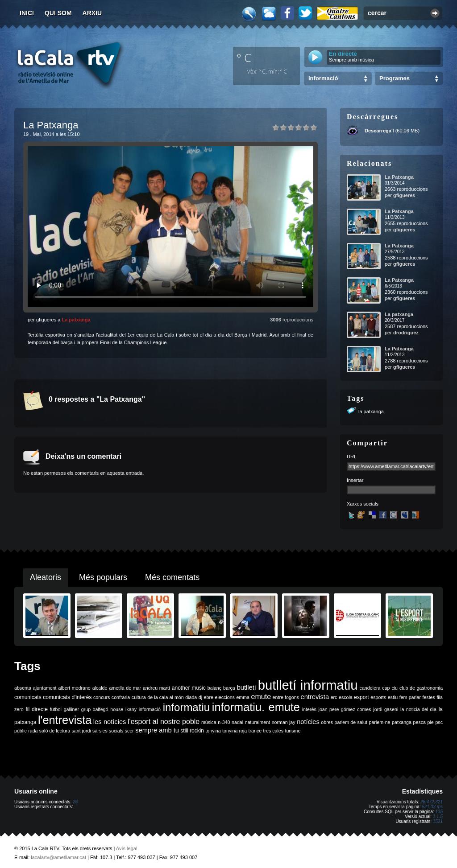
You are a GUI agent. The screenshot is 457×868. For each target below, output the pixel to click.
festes (428, 697)
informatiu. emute (256, 707)
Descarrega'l (379, 131)
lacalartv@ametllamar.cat (58, 857)
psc (439, 722)
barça (229, 688)
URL (352, 457)
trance (255, 731)
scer (129, 731)
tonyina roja (235, 731)
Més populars (103, 577)
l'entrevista (65, 720)
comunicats (28, 697)
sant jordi (81, 731)
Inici (27, 13)
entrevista (315, 697)
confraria (121, 697)
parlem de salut (351, 722)
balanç (214, 688)
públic (21, 731)
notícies (308, 722)
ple (431, 722)
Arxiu (92, 13)
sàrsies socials (108, 731)
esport (361, 697)
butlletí (247, 687)
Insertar (355, 480)
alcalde (100, 688)
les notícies (110, 722)
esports (378, 697)
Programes (395, 78)
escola (346, 697)
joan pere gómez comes (345, 709)
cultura (139, 697)
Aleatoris (46, 577)
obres (327, 722)
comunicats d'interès (67, 697)
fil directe (37, 709)
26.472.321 (432, 802)
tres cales (273, 731)
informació (150, 709)
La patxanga (76, 320)
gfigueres (404, 195)
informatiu (186, 707)
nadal (237, 722)
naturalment (258, 722)
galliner (71, 709)
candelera (370, 688)
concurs (102, 697)
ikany (131, 709)
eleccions (224, 697)
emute (261, 697)
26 (75, 802)
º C (244, 58)
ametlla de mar (125, 688)
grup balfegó (95, 709)
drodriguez (406, 333)
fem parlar (410, 697)
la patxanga (371, 411)
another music (189, 688)
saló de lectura (55, 731)
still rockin (192, 731)
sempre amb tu (157, 730)
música (209, 722)
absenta (23, 688)
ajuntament (45, 688)
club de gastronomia (421, 688)
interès (309, 709)
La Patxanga (399, 177)
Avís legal (127, 848)
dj (200, 697)
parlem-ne (380, 722)
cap (386, 688)
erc (334, 697)
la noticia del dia (418, 709)
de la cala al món (165, 697)
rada (33, 731)
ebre (209, 697)
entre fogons (286, 697)
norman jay (284, 722)
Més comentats (172, 577)
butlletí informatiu (308, 685)
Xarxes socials (363, 504)
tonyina (213, 731)
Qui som (58, 13)
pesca (420, 722)
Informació (323, 78)
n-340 (224, 722)
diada (191, 697)
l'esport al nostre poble (164, 722)
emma (243, 697)
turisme (293, 731)
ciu (395, 688)
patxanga (402, 722)
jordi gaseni (386, 709)
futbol (56, 709)
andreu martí (156, 688)
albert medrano (75, 688)
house (117, 709)
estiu (393, 697)
